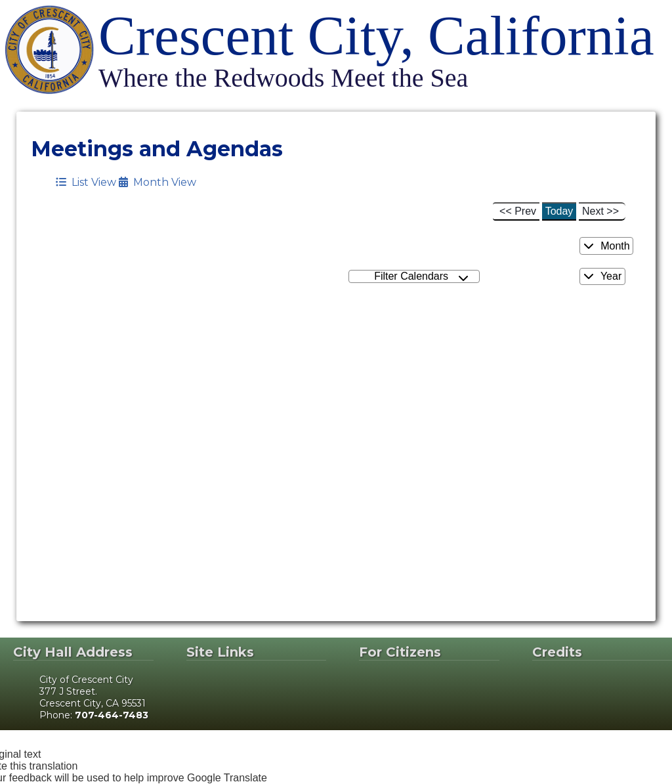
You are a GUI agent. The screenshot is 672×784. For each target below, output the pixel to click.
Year (602, 276)
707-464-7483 (112, 715)
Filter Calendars (421, 277)
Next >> (600, 211)
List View (86, 182)
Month (607, 246)
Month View (157, 182)
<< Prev (518, 211)
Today (559, 211)
